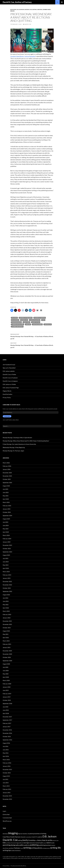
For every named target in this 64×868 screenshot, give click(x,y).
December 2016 (7, 730)
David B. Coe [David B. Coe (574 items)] (10, 840)
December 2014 (7, 796)
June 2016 (6, 750)
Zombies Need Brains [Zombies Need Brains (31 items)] (16, 851)
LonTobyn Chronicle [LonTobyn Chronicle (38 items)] (11, 843)
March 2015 (6, 786)
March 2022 (6, 611)
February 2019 (7, 694)
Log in (4, 811)
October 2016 (7, 736)
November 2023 (7, 545)
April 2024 (6, 532)
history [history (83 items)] (39, 840)
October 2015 (7, 773)
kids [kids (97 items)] (4, 843)
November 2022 (7, 585)
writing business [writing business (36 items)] (46, 848)
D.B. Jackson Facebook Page (11, 388)
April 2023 (6, 568)
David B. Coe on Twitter (9, 374)
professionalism (17, 322)
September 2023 (7, 552)
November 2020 (7, 654)
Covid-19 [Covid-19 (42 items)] (34, 837)
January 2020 (7, 687)
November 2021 (7, 624)
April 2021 (6, 638)
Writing (40, 9)
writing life (48, 324)
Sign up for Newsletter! (9, 368)
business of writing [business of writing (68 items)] (40, 834)
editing (35, 9)
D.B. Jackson (20, 9)
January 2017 (7, 727)
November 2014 (7, 799)
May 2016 (6, 753)
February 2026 (7, 466)
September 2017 (7, 720)
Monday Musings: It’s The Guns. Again (13, 451)
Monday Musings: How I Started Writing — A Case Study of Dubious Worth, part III (32, 336)
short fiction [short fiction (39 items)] (6, 848)
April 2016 (6, 756)
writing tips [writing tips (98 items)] (7, 850)
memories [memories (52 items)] (32, 843)
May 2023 (6, 565)
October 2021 (7, 628)
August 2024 (6, 519)
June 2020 (6, 671)
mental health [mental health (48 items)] (39, 843)
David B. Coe (28, 9)
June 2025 (6, 492)
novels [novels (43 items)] (53, 843)
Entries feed (6, 814)
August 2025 (6, 486)
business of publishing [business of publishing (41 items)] (29, 834)
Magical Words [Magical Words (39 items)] (20, 843)
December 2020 (7, 651)
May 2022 (6, 605)
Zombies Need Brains (17, 56)
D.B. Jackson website (9, 371)
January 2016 (7, 766)
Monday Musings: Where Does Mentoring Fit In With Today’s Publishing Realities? (26, 441)
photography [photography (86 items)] (15, 845)
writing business (37, 324)
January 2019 (7, 697)
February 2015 (7, 789)
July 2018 (5, 707)
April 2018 (6, 713)
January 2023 (7, 578)
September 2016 (7, 740)
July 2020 (5, 667)
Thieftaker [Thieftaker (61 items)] (17, 848)
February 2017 (7, 723)
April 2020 (6, 677)
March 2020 (6, 680)
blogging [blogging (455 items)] (13, 833)
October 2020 (7, 657)
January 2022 (7, 618)
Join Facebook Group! (9, 365)
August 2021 (6, 631)
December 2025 (7, 473)
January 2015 (7, 793)
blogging (15, 318)
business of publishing (26, 318)
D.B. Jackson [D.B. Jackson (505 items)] (50, 836)
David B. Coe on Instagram (10, 381)
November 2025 (7, 476)
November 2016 (7, 733)
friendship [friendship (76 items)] (32, 840)
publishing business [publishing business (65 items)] (45, 845)
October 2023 (7, 549)
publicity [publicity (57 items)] (27, 845)
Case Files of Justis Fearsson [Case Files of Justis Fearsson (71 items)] (12, 837)
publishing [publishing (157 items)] (34, 845)
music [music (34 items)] (45, 843)
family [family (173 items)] (25, 840)
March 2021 (6, 641)
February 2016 (7, 763)
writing (28, 324)
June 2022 (6, 601)
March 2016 (6, 760)
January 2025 (7, 509)
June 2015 (6, 783)
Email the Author (8, 394)
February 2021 (7, 644)
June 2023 (6, 562)
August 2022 (6, 595)
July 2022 (5, 598)
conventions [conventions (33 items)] (29, 837)
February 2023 (7, 575)
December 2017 (7, 717)
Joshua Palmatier (30, 56)
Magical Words (7, 391)
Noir (43, 320)
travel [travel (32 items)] (22, 848)
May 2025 (6, 496)
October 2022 (7, 588)
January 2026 (7, 469)
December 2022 (7, 581)
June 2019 (6, 690)
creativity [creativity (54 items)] (40, 837)
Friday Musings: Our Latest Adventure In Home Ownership (19, 444)
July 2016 (5, 746)
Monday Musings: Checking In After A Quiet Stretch (17, 438)
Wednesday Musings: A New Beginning (14, 447)
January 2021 (7, 647)
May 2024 (6, 529)
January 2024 (7, 542)
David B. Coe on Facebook (10, 378)
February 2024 (7, 539)
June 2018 (6, 710)
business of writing (40, 318)
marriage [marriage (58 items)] (26, 843)
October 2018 (7, 700)
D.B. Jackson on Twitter (9, 384)
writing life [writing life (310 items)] (55, 848)
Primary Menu (62, 2)
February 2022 (7, 614)
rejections (27, 322)
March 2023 (6, 572)
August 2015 (6, 776)
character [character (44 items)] (23, 837)
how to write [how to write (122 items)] (47, 840)
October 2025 (7, 479)
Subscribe (7, 416)
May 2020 (6, 674)
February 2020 (7, 684)
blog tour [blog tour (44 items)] (20, 834)
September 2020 (7, 661)
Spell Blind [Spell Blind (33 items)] (11, 848)
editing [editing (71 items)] (20, 840)
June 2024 (6, 525)
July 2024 (5, 522)
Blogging (13, 9)
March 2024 (6, 535)
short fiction (36, 322)
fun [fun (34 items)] (36, 840)
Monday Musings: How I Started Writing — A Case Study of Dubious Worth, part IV (32, 345)
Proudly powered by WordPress (18, 866)
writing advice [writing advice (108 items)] (37, 848)
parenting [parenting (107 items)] (6, 845)
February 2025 (7, 506)
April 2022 (6, 608)
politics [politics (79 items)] (22, 845)
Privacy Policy (7, 398)
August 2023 (6, 555)
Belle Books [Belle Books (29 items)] (5, 834)
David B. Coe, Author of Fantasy (17, 2)
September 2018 (7, 704)
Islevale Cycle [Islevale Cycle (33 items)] (55, 840)
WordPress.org (7, 821)
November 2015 (7, 769)
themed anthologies (18, 324)
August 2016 (6, 743)
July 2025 (5, 489)
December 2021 (7, 621)
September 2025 (7, 483)
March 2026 (6, 463)
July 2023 (5, 558)
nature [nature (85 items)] (49, 843)
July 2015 (5, 779)
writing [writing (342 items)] (27, 848)
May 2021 (6, 634)
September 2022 (7, 591)
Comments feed (7, 818)
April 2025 (6, 499)
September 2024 (7, 516)
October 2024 (7, 512)
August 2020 (6, 664)
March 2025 (6, 502)
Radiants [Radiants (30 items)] (53, 845)
